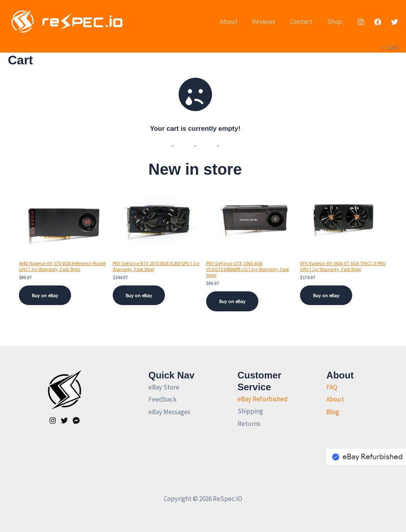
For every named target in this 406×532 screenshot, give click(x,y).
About (233, 22)
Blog (333, 412)
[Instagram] (361, 22)
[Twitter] (395, 22)
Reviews (267, 22)
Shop (335, 22)
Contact (303, 22)
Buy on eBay (48, 296)
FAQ (332, 387)
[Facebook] (378, 22)
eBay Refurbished (263, 399)
